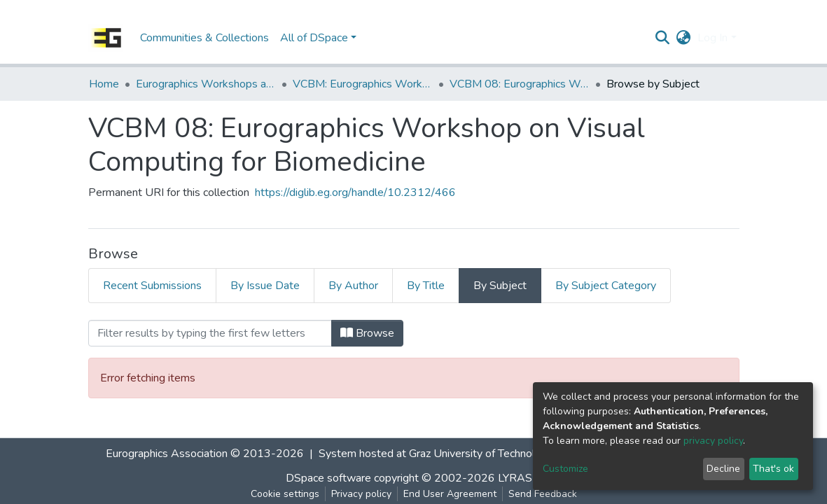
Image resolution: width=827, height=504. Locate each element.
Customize (565, 469)
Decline (723, 469)
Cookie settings (285, 494)
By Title (426, 286)
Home (104, 84)
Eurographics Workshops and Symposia (206, 84)
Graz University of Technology (481, 454)
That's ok (773, 469)
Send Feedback (543, 494)
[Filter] (210, 333)
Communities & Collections (204, 38)
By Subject (500, 286)
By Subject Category (606, 286)
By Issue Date (265, 286)
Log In (713, 38)
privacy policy (713, 441)
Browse (367, 333)
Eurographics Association (167, 454)
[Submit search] (662, 38)
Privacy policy (361, 494)
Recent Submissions (152, 286)
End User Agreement (450, 494)
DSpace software (328, 478)
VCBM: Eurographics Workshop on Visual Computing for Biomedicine (363, 84)
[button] (683, 38)
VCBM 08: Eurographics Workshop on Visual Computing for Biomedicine (520, 84)
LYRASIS (520, 478)
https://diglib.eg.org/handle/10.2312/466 (355, 192)
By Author (353, 286)
